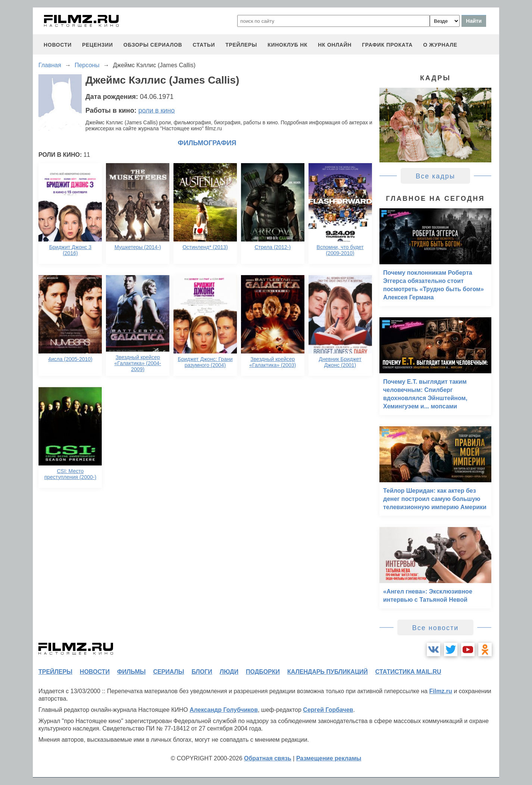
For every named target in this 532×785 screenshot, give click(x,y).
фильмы (131, 672)
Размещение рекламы (329, 758)
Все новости (436, 628)
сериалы (168, 672)
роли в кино (157, 110)
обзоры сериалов (153, 45)
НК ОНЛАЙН (335, 45)
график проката (387, 45)
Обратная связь (268, 758)
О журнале (440, 45)
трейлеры (241, 45)
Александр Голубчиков (224, 710)
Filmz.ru (440, 691)
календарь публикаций (328, 672)
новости (58, 45)
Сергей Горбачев (328, 710)
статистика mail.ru (408, 672)
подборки (263, 672)
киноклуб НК (287, 45)
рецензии (98, 45)
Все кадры (435, 176)
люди (229, 672)
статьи (204, 45)
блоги (202, 672)
